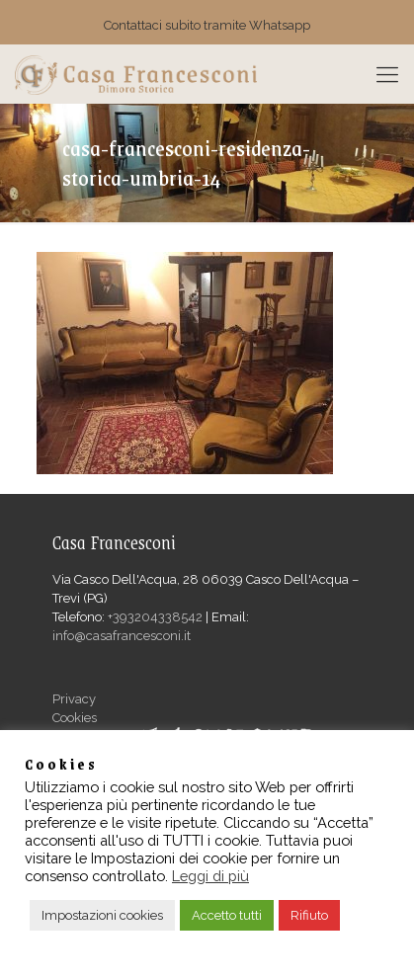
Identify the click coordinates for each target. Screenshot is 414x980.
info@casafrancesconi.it (122, 636)
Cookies (75, 718)
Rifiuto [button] (309, 915)
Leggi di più (210, 876)
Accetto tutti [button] (227, 915)
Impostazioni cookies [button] (102, 915)
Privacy (74, 699)
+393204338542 (155, 617)
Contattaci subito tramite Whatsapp (207, 25)
